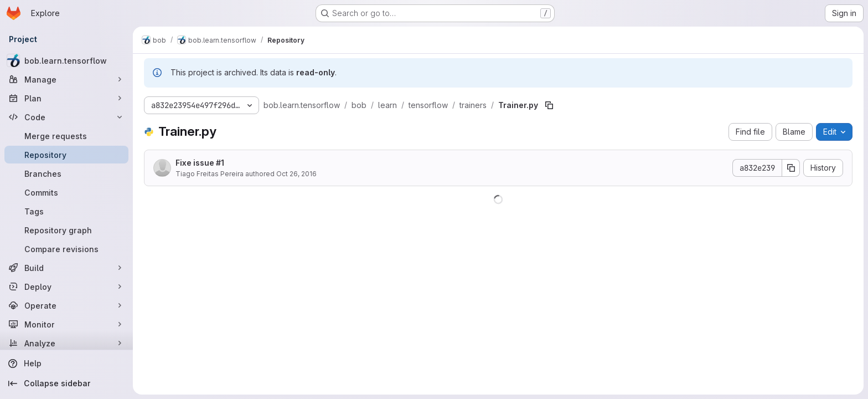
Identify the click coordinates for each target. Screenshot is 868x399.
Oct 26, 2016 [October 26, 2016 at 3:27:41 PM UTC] (296, 174)
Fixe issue (200, 163)
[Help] (66, 364)
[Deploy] (66, 287)
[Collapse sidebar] (66, 383)
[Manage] (66, 79)
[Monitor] (66, 324)
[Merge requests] (66, 136)
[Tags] (66, 211)
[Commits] (66, 192)
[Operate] (66, 305)
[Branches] (66, 173)
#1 (220, 163)
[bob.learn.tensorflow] (66, 60)
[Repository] (66, 155)
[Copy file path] (549, 105)
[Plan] (66, 98)
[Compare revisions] (66, 249)
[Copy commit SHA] (791, 168)
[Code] (66, 117)
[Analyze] (66, 343)
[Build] (66, 268)
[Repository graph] (66, 230)
